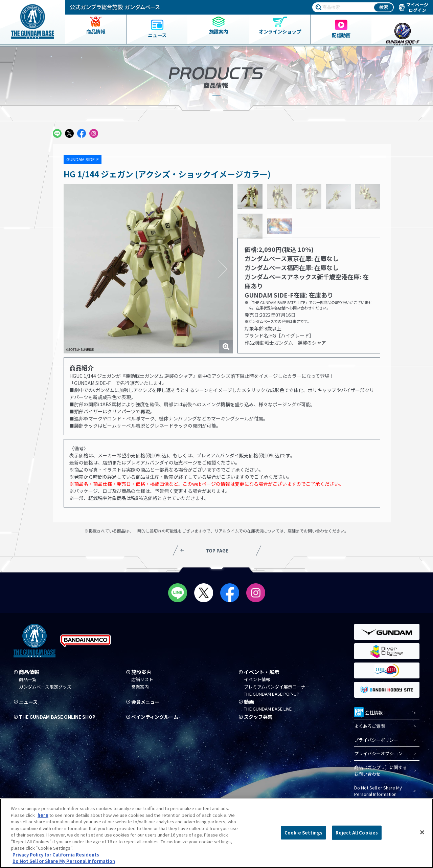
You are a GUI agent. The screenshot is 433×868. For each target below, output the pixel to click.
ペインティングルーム (156, 717)
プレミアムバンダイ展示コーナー (277, 687)
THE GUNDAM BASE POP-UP (272, 694)
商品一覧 (28, 679)
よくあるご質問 (370, 726)
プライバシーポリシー (376, 740)
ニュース (29, 702)
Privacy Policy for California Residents (56, 855)
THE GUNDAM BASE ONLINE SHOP (60, 717)
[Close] (422, 832)
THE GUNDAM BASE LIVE (268, 709)
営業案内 (140, 687)
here (43, 815)
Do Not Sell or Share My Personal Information (378, 791)
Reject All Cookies (357, 833)
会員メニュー (146, 702)
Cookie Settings (303, 833)
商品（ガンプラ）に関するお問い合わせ (381, 771)
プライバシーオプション (378, 754)
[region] (216, 833)
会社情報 (368, 712)
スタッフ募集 (259, 717)
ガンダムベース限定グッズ (45, 687)
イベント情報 (257, 679)
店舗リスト (142, 679)
